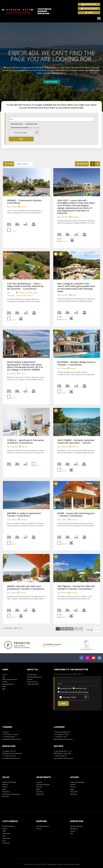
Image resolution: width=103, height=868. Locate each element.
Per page (90, 630)
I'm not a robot (20, 133)
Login (90, 13)
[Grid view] (92, 164)
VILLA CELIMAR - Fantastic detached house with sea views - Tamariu (76, 442)
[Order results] (25, 164)
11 (71, 629)
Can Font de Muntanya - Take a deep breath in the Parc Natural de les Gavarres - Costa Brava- (25, 286)
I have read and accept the (25, 128)
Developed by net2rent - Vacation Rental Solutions (63, 864)
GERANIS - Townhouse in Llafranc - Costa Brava (25, 202)
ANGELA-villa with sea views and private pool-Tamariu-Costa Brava (26, 588)
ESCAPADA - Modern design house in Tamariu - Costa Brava (76, 363)
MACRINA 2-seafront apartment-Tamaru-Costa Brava (24, 515)
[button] (99, 18)
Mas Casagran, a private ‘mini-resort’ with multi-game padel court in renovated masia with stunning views (76, 287)
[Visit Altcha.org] (37, 133)
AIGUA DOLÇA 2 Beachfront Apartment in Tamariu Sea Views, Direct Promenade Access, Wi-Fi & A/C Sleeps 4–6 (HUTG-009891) (25, 366)
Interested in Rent (17, 124)
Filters (10, 164)
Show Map (83, 164)
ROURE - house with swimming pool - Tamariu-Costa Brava (76, 515)
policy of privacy (34, 128)
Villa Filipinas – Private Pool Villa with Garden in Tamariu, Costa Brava (76, 588)
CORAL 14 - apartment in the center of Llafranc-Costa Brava (26, 442)
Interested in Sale (31, 124)
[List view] (98, 164)
